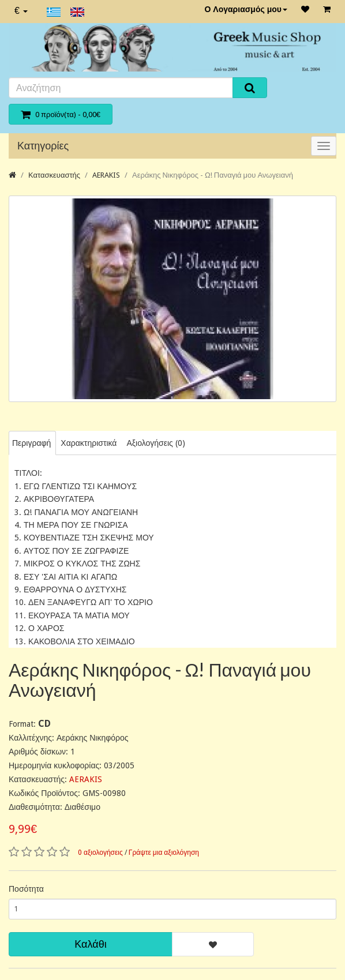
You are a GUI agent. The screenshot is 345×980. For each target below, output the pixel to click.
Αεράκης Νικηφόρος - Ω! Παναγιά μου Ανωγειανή (213, 175)
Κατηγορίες (43, 146)
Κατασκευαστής (54, 175)
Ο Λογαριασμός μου (246, 9)
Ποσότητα (26, 889)
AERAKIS (106, 175)
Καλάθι (90, 944)
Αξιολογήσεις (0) (155, 443)
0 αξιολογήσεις (100, 853)
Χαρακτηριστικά (89, 443)
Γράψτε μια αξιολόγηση (164, 853)
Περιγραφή (31, 443)
